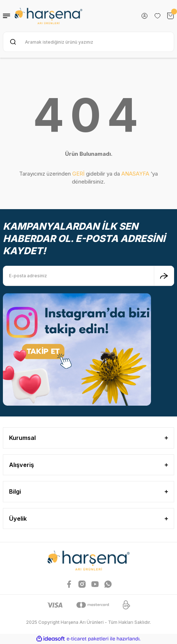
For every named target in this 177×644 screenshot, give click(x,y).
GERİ (78, 174)
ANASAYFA (135, 174)
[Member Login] (144, 16)
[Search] (88, 42)
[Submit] (164, 276)
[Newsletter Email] (88, 276)
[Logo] (48, 16)
